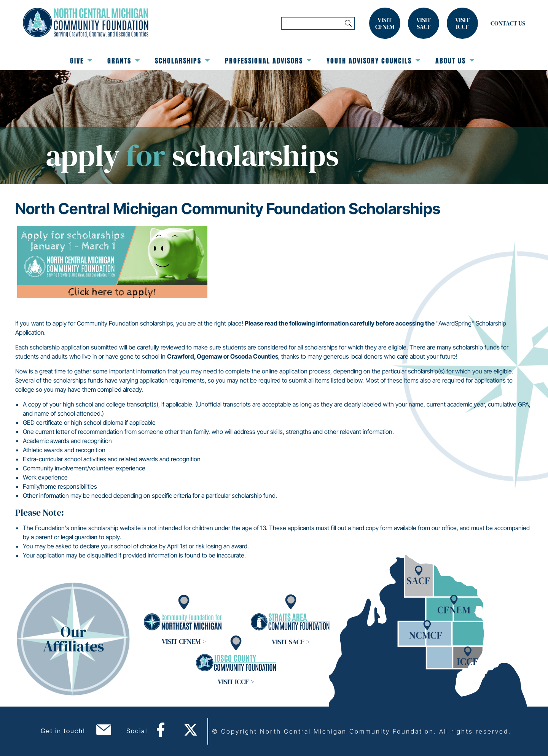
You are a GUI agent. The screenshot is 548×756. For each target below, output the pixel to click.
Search (348, 23)
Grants (123, 61)
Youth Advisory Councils (373, 61)
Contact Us (508, 23)
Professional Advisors (268, 61)
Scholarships (182, 61)
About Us (455, 61)
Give (81, 61)
